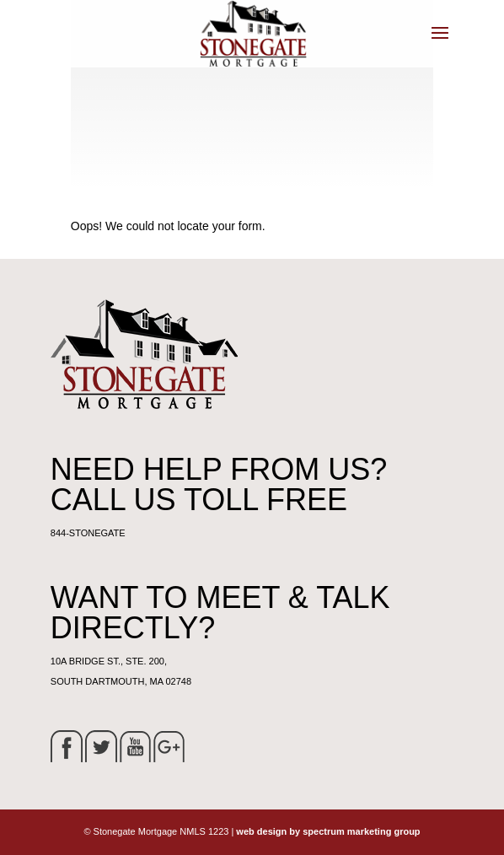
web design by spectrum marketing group (328, 831)
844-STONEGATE (88, 533)
